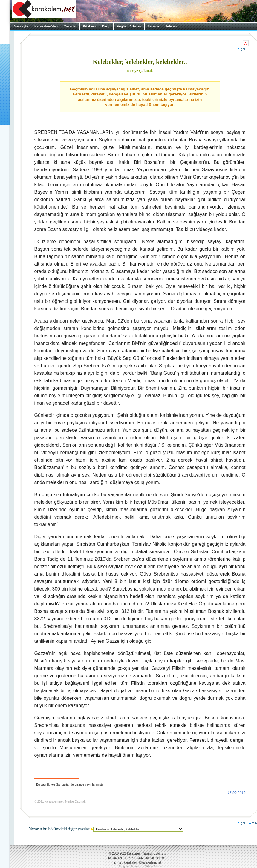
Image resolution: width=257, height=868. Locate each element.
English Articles (129, 26)
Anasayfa (21, 26)
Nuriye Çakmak (140, 71)
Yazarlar (70, 26)
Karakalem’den (46, 26)
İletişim (171, 26)
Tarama (153, 26)
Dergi (106, 26)
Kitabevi (89, 26)
